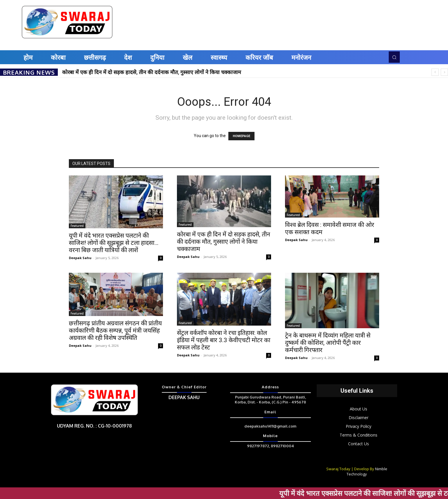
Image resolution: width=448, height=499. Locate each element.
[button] (394, 57)
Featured (77, 226)
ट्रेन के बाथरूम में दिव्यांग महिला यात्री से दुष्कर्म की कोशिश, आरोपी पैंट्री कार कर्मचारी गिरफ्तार (328, 343)
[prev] (435, 72)
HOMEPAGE (241, 136)
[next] (444, 72)
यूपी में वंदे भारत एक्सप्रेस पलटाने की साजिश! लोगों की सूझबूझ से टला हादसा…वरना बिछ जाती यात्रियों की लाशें (114, 243)
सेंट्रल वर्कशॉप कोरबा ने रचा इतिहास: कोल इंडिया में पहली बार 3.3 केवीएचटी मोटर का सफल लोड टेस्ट (224, 340)
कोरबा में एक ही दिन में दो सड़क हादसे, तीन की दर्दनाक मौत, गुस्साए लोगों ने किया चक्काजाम (152, 72)
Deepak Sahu (80, 258)
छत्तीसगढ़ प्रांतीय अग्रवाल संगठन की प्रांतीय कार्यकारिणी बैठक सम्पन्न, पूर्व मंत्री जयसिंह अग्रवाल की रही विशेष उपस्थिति (115, 331)
